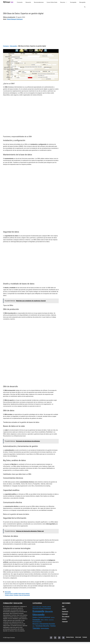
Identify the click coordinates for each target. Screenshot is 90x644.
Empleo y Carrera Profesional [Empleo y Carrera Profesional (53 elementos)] (41, 617)
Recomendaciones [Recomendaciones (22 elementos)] (37, 622)
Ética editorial (66, 617)
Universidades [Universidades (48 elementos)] (45, 628)
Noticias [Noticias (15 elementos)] (46, 620)
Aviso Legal (78, 637)
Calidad (64, 609)
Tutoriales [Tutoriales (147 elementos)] (36, 628)
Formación (20, 2)
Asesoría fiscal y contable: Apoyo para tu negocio (17, 594)
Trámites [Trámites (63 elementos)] (53, 626)
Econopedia (73, 2)
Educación (28, 2)
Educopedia (82, 2)
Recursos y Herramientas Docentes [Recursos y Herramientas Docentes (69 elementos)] (44, 624)
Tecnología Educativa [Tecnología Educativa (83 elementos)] (42, 626)
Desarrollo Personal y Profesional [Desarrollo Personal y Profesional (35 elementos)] (42, 609)
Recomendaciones (39, 2)
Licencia (64, 619)
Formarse (6, 46)
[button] (85, 7)
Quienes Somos (70, 637)
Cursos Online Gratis (52, 2)
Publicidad (65, 614)
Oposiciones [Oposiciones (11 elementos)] (51, 620)
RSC (63, 607)
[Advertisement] (31, 32)
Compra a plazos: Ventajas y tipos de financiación (17, 595)
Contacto (85, 637)
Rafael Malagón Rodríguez (15, 19)
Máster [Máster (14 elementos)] (42, 620)
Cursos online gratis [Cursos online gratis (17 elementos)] (37, 607)
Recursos (64, 2)
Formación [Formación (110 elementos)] (36, 619)
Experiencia (65, 612)
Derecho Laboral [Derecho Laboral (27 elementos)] (46, 607)
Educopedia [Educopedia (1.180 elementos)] (38, 615)
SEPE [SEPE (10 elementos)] (34, 626)
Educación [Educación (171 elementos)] (49, 611)
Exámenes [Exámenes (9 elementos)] (53, 617)
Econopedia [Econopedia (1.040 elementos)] (38, 611)
